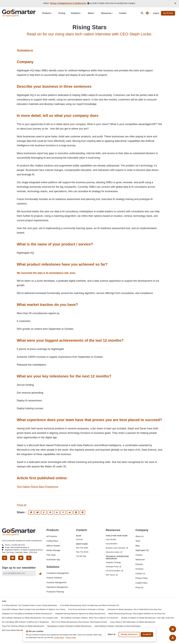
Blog (137, 546)
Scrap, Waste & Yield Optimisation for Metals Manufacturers (133, 622)
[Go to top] (173, 638)
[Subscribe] (40, 574)
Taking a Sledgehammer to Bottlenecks (68, 3)
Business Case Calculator (117, 548)
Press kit (22, 505)
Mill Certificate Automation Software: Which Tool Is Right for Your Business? (89, 618)
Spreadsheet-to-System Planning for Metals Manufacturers (69, 626)
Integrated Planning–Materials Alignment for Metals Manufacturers (80, 614)
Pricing (62, 13)
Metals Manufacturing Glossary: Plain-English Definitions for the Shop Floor (137, 614)
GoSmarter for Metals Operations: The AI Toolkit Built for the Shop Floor (135, 609)
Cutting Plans (52, 541)
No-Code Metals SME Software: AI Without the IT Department (25, 622)
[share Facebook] (44, 512)
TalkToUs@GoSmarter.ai (20, 548)
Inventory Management (56, 582)
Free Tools (51, 555)
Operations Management (57, 587)
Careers (139, 555)
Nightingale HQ (142, 550)
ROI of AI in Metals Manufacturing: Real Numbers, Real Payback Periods (79, 622)
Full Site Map (81, 556)
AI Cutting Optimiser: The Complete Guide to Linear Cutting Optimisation (30, 605)
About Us (140, 536)
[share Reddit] (70, 512)
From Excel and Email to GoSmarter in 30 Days (86, 609)
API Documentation (114, 571)
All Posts (79, 540)
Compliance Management (58, 573)
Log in (156, 13)
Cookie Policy (141, 583)
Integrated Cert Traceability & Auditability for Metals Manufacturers (27, 614)
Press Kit (139, 588)
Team (138, 541)
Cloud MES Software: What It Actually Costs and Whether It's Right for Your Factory (34, 609)
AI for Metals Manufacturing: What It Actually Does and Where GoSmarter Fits (90, 605)
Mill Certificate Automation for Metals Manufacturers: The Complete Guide (30, 618)
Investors (139, 569)
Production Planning (55, 592)
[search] (143, 13)
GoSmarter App (53, 560)
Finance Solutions (54, 578)
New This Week (82, 548)
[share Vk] (82, 512)
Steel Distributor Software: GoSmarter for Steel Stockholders (118, 626)
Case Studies (111, 540)
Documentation (112, 544)
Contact (123, 13)
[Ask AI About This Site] (173, 629)
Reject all (112, 634)
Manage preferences (129, 634)
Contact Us (140, 574)
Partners (139, 564)
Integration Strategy (113, 562)
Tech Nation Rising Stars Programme (37, 487)
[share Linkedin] (57, 512)
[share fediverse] (50, 512)
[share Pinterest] (63, 512)
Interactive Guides (114, 552)
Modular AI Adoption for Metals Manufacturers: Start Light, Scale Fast (147, 618)
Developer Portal (113, 567)
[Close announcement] (175, 3)
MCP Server (112, 575)
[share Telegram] (76, 512)
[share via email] (37, 512)
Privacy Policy (142, 578)
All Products (52, 536)
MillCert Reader (53, 546)
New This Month (82, 552)
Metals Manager (53, 550)
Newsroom (140, 560)
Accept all (147, 634)
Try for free (168, 13)
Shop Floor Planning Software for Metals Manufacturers (23, 626)
